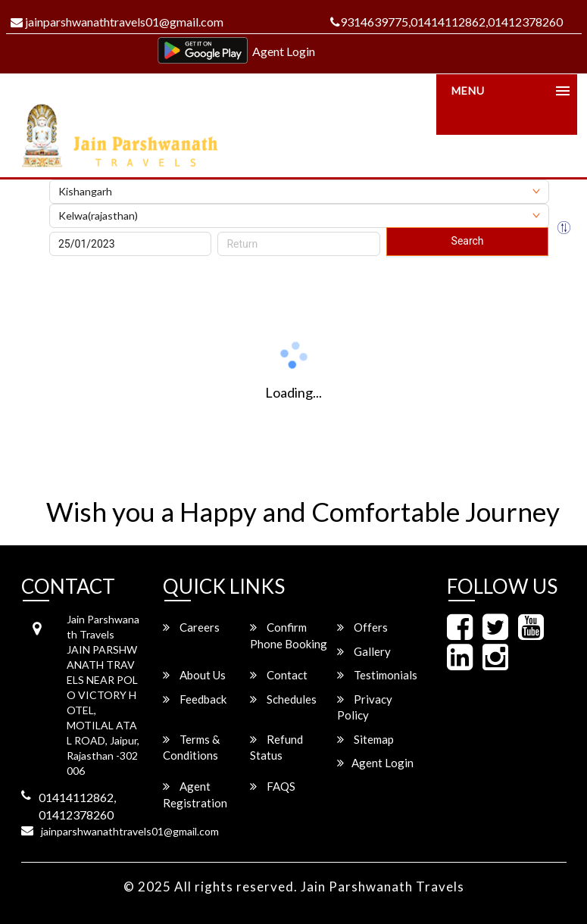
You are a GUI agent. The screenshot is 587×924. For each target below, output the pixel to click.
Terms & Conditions (191, 747)
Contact (279, 675)
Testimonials (377, 675)
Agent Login (284, 51)
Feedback (195, 699)
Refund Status (276, 747)
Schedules (283, 699)
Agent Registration (195, 794)
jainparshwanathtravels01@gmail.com (117, 22)
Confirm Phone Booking (289, 635)
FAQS (273, 786)
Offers (362, 627)
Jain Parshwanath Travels (382, 887)
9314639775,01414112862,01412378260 (446, 22)
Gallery (364, 651)
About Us (194, 675)
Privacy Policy (365, 707)
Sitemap (365, 739)
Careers (191, 627)
